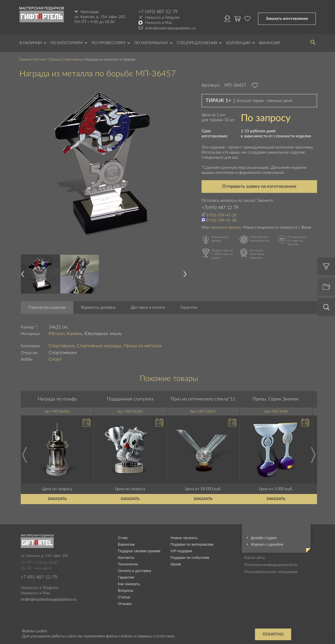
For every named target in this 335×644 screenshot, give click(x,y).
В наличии (31, 43)
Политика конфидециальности (271, 565)
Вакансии (269, 43)
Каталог (41, 60)
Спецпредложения (197, 43)
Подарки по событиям (190, 557)
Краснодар (90, 12)
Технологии (128, 564)
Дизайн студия (263, 538)
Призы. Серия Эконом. (276, 399)
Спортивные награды (99, 346)
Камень (74, 334)
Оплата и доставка (134, 571)
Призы (55, 60)
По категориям (66, 43)
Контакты (126, 557)
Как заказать (129, 584)
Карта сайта (254, 558)
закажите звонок (226, 227)
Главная (26, 60)
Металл (57, 334)
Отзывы (125, 604)
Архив (176, 564)
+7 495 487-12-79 (39, 577)
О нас (123, 538)
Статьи (124, 597)
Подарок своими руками (139, 551)
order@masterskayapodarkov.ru (170, 28)
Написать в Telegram (162, 18)
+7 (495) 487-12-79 (158, 12)
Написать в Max (159, 23)
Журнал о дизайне (267, 544)
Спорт (55, 359)
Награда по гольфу (57, 399)
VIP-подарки (181, 551)
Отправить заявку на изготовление (259, 187)
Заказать (57, 499)
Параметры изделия (47, 307)
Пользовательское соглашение (271, 572)
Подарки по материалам (192, 544)
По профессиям (108, 43)
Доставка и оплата (148, 307)
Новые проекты (184, 538)
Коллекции (238, 43)
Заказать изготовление (287, 19)
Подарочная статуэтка (130, 399)
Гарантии (189, 307)
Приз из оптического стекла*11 (203, 399)
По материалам (151, 43)
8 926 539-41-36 (221, 215)
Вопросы (125, 590)
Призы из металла (143, 346)
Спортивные (72, 60)
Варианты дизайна (98, 307)
